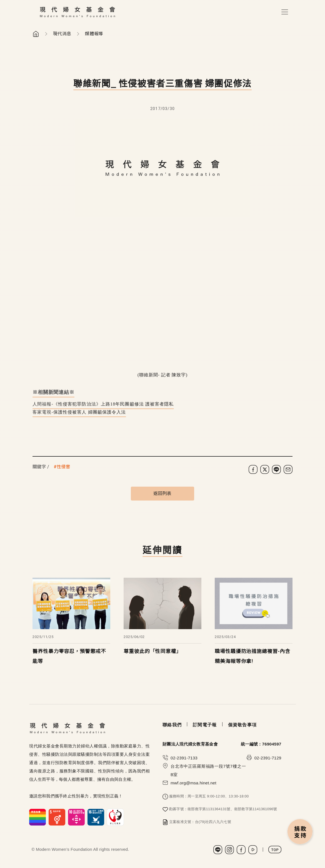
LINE (218, 850)
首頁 (36, 34)
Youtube (253, 850)
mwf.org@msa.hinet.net (193, 783)
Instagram (229, 850)
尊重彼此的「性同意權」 (152, 651)
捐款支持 (300, 832)
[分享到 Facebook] (253, 469)
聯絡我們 (172, 725)
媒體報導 (94, 34)
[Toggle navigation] (285, 12)
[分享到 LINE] (276, 469)
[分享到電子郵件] (288, 469)
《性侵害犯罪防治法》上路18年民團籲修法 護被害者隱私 (114, 404)
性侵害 (63, 467)
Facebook (241, 850)
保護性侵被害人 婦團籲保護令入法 (90, 412)
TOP (275, 850)
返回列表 (162, 493)
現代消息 (62, 34)
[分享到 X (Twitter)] (265, 469)
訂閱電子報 (205, 725)
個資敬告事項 (242, 725)
